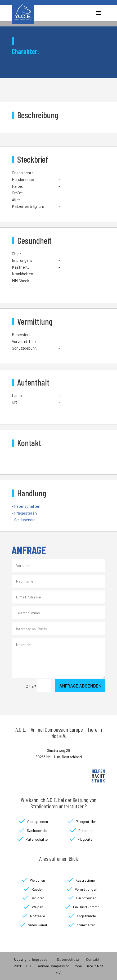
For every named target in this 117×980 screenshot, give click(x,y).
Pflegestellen (86, 821)
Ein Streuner (86, 898)
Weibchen (37, 880)
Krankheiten (86, 925)
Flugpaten (86, 839)
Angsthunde (86, 916)
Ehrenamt (86, 830)
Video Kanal (37, 925)
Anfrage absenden (80, 686)
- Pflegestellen (24, 513)
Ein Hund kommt (86, 907)
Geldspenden (38, 821)
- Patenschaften (26, 506)
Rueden (38, 889)
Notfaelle (38, 916)
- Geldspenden (24, 520)
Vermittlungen (86, 889)
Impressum (41, 959)
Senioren (37, 898)
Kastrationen (86, 880)
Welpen (37, 907)
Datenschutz (68, 959)
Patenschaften (37, 839)
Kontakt (93, 959)
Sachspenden (38, 830)
